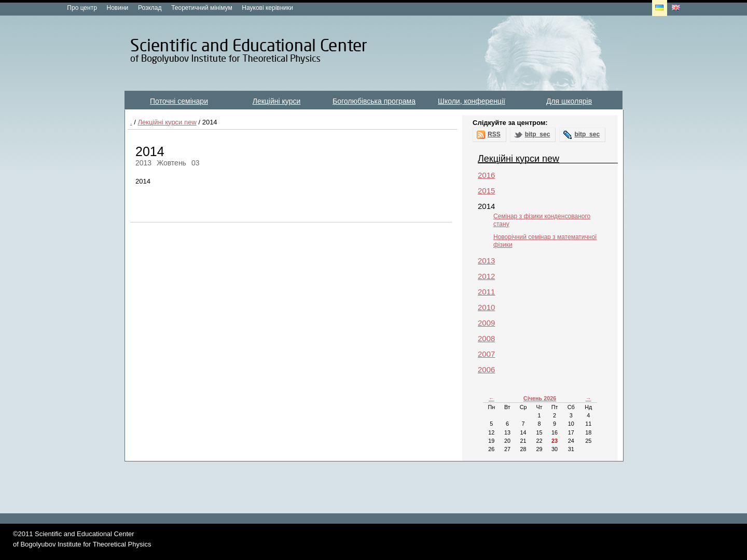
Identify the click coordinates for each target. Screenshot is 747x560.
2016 (486, 175)
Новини (118, 8)
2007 (486, 354)
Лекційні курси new (167, 122)
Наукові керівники (267, 8)
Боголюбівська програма (374, 101)
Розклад (150, 8)
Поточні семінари (179, 101)
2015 (486, 191)
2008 (486, 338)
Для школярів (569, 101)
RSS (494, 134)
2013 (486, 261)
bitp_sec (538, 134)
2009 (486, 323)
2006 (486, 369)
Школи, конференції (472, 101)
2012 (486, 276)
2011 (486, 292)
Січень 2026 (540, 398)
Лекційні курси (277, 101)
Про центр (82, 8)
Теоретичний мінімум (202, 8)
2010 (486, 307)
